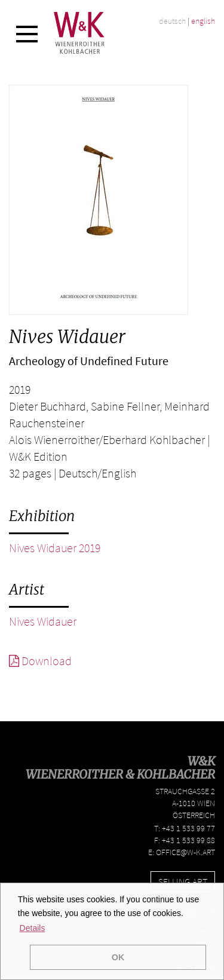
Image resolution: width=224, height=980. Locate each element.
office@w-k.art (185, 852)
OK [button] (118, 957)
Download (40, 661)
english (203, 21)
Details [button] (33, 928)
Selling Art (183, 881)
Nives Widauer (43, 621)
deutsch (172, 21)
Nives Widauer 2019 (55, 548)
